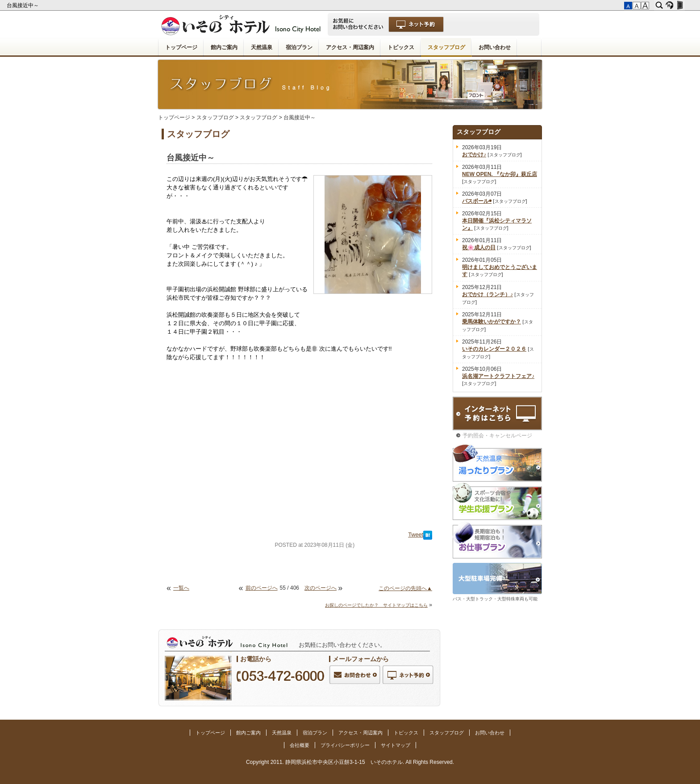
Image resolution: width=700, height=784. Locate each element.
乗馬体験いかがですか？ (492, 322)
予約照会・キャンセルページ (497, 436)
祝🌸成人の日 (479, 247)
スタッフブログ (446, 47)
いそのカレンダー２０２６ (494, 349)
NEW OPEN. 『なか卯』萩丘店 (500, 174)
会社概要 (300, 745)
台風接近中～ (23, 5)
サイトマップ (396, 745)
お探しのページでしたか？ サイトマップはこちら (376, 605)
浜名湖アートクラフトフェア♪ (498, 376)
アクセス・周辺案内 (350, 47)
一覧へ (181, 588)
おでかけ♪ (474, 155)
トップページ (181, 47)
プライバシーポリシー (345, 745)
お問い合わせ (495, 47)
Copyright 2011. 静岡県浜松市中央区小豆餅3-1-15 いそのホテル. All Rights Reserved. (350, 762)
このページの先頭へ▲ (405, 588)
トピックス (401, 47)
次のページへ (321, 588)
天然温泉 (262, 47)
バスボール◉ (477, 201)
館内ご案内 (224, 47)
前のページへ (262, 588)
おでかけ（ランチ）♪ (487, 294)
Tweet (416, 535)
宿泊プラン (299, 47)
